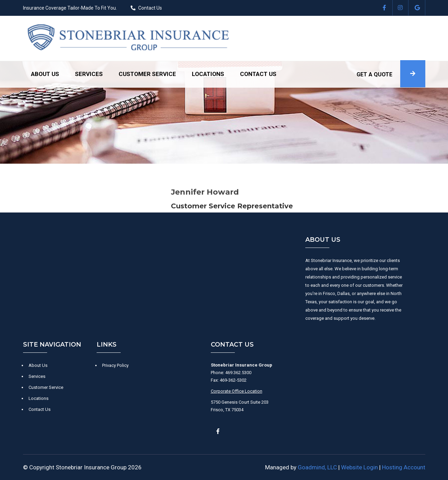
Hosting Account (404, 467)
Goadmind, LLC (317, 467)
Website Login (359, 467)
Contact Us (150, 8)
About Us (45, 74)
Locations (208, 74)
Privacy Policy (115, 365)
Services (89, 74)
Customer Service (147, 74)
